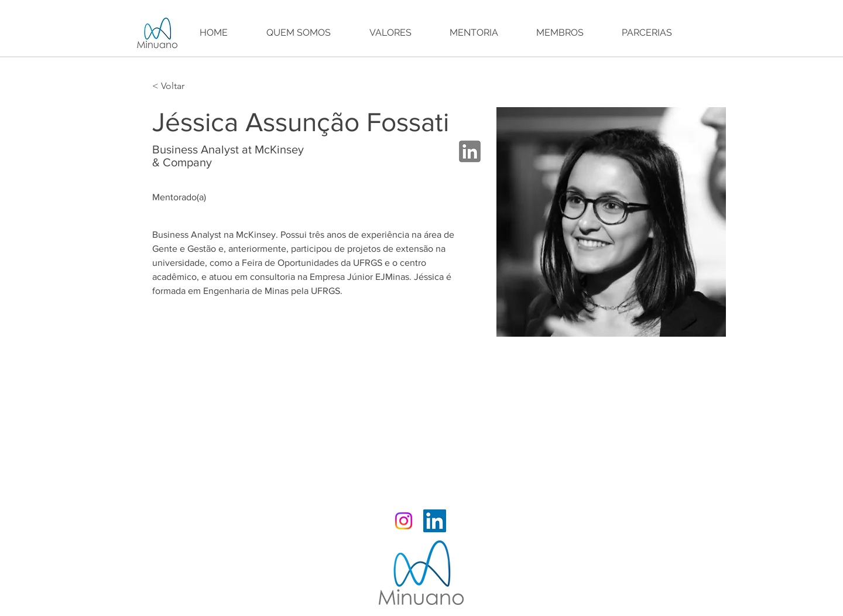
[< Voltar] (175, 86)
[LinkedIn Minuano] (435, 521)
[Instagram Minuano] (404, 521)
